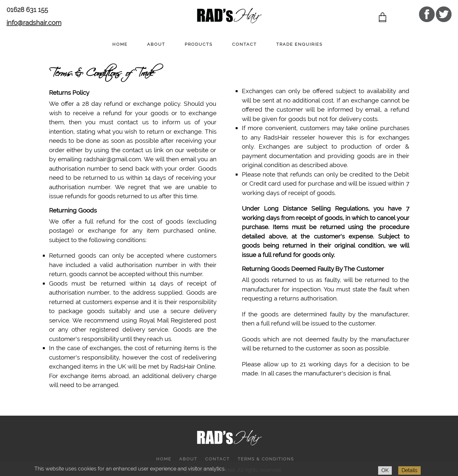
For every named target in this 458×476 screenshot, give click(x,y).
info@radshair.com (34, 23)
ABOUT (156, 44)
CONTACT (244, 44)
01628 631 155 (27, 10)
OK (385, 470)
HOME (120, 44)
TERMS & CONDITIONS (266, 459)
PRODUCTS (199, 44)
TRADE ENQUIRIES (299, 44)
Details (409, 470)
